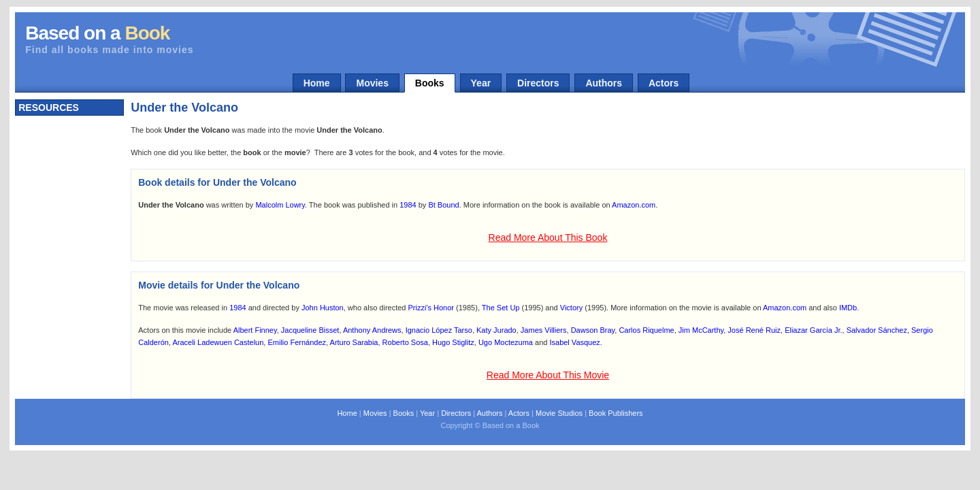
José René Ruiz (754, 330)
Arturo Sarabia (354, 342)
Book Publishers (616, 413)
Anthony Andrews (372, 330)
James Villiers (544, 330)
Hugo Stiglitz (453, 342)
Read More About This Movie (548, 375)
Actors (664, 83)
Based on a (97, 33)
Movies (372, 83)
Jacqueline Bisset (310, 330)
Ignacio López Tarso (439, 330)
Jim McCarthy (701, 330)
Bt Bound (443, 205)
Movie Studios (559, 413)
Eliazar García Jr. (813, 330)
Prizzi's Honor (431, 308)
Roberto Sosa (405, 342)
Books (430, 83)
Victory (571, 308)
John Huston (323, 308)
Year (481, 83)
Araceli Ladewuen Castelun (218, 342)
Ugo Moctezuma (506, 342)
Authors (604, 83)
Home (317, 83)
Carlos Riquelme (646, 330)
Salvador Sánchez (877, 330)
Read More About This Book (548, 238)
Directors (538, 83)
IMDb (848, 308)
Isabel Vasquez (574, 342)
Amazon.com (634, 205)
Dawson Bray (593, 330)
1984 (408, 205)
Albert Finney (255, 330)
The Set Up (501, 308)
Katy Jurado (496, 330)
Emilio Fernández (297, 342)
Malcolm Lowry (280, 205)
